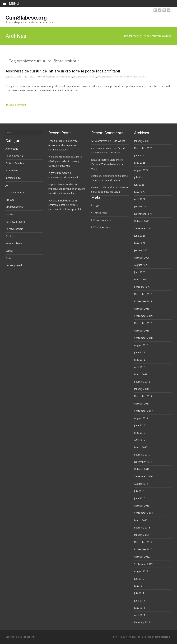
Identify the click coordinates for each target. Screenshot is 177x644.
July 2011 (139, 593)
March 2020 (141, 279)
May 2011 (140, 608)
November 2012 (143, 549)
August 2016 (141, 484)
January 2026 (141, 141)
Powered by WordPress (125, 637)
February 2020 (142, 287)
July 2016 (139, 491)
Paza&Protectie (14, 229)
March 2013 (141, 520)
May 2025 (140, 163)
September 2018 (143, 338)
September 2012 (143, 564)
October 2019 (142, 309)
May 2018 (140, 360)
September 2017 (143, 411)
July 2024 (139, 177)
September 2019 (143, 316)
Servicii (9, 251)
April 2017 (140, 440)
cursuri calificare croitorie (85, 77)
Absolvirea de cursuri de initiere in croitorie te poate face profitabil (63, 71)
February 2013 (142, 528)
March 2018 (141, 374)
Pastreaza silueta (15, 222)
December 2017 (143, 396)
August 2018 (141, 345)
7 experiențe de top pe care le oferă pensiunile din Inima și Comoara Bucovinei (65, 161)
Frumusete (12, 170)
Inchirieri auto (13, 178)
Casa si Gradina (14, 156)
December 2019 (143, 294)
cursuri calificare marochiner (110, 77)
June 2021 (140, 236)
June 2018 (140, 352)
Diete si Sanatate (15, 163)
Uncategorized (14, 265)
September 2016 (143, 476)
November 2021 (143, 214)
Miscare (10, 200)
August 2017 (141, 418)
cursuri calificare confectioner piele (56, 77)
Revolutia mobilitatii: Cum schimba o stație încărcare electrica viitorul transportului (65, 205)
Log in (97, 205)
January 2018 (141, 389)
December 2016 (143, 462)
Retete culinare (14, 243)
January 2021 (141, 250)
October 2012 (142, 557)
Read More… (13, 97)
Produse (10, 236)
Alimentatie (12, 149)
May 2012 (140, 586)
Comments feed (102, 220)
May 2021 (140, 243)
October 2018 (142, 331)
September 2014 (143, 513)
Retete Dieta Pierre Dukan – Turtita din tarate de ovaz (107, 164)
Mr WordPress (99, 141)
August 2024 (141, 170)
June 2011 (140, 601)
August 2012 (141, 571)
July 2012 (139, 579)
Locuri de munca (15, 192)
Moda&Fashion (14, 207)
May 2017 (140, 433)
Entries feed (100, 213)
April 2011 (140, 615)
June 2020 (140, 272)
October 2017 (142, 404)
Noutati (31, 77)
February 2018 (142, 382)
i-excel (149, 637)
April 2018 (140, 367)
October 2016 (142, 469)
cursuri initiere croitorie (135, 77)
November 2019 (143, 301)
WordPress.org (102, 227)
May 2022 (140, 192)
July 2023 (139, 185)
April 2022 (140, 199)
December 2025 (143, 148)
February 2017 (142, 455)
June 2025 (140, 155)
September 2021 (143, 228)
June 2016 (140, 498)
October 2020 (142, 258)
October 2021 (142, 221)
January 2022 (141, 206)
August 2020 (141, 265)
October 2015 (142, 506)
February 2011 (142, 622)
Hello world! (118, 141)
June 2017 (140, 425)
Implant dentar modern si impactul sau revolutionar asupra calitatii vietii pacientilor (67, 189)
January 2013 (141, 535)
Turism (9, 258)
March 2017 (141, 447)
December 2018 (143, 323)
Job (7, 185)
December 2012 (143, 542)
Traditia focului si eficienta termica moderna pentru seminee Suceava (63, 145)
